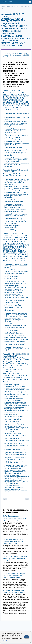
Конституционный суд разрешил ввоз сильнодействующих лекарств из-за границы (15, 575)
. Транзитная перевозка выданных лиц (14, 201)
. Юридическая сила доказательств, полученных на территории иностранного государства (16, 124)
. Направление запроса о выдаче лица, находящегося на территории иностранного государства (17, 182)
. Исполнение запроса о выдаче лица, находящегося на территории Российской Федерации (16, 195)
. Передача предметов (16, 230)
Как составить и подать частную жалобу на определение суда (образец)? (15, 558)
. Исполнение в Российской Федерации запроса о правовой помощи (17, 143)
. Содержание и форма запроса (17, 118)
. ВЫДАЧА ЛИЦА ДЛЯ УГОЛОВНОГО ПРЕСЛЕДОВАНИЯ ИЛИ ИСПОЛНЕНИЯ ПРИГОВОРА (15, 173)
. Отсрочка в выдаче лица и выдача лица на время (16, 215)
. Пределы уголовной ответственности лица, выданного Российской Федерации (17, 188)
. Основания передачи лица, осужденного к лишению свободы (16, 266)
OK (27, 637)
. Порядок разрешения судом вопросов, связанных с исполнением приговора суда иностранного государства (16, 342)
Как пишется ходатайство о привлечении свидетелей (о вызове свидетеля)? (13, 541)
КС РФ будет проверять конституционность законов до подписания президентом (15, 518)
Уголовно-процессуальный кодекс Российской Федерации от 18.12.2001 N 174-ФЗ (16, 55)
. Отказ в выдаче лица (16, 212)
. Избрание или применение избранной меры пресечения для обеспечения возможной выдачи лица (15, 221)
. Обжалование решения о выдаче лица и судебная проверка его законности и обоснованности (15, 207)
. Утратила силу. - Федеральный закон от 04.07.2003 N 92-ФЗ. (17, 349)
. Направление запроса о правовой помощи (17, 114)
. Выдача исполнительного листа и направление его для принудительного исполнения (16, 488)
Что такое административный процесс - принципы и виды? (14, 592)
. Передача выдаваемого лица (12, 227)
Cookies (5, 640)
